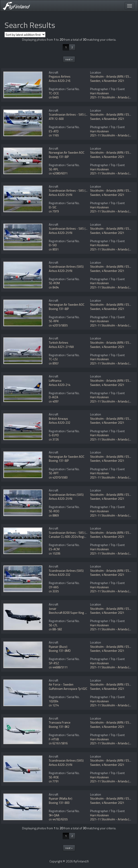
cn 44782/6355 (58, 819)
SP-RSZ (54, 663)
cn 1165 (54, 135)
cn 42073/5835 (58, 325)
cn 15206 (55, 553)
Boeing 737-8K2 (59, 727)
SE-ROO (54, 511)
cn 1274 (54, 705)
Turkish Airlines (59, 343)
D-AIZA (54, 397)
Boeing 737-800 (59, 803)
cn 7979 (54, 211)
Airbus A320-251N (61, 195)
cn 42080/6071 (58, 173)
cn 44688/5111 (58, 667)
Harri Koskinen (99, 93)
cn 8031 (54, 249)
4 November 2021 (113, 81)
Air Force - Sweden (61, 684)
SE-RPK (54, 321)
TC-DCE (54, 93)
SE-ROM (54, 283)
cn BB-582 (55, 629)
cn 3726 (54, 439)
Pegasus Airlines (60, 76)
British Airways (58, 419)
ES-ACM (54, 549)
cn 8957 (54, 363)
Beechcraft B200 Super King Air (69, 613)
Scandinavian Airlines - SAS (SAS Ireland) (75, 191)
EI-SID (53, 245)
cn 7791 (54, 781)
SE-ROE (54, 777)
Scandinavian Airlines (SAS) (66, 267)
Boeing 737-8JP (59, 157)
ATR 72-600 (56, 119)
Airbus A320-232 (60, 423)
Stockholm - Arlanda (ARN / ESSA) (112, 76)
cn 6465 (54, 97)
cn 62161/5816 (58, 743)
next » (69, 59)
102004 (54, 701)
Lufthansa (55, 381)
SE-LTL (53, 625)
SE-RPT (54, 473)
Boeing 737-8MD (60, 651)
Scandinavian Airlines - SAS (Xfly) (70, 533)
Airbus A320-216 (60, 81)
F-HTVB (54, 739)
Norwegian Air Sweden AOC (67, 152)
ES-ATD (54, 131)
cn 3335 (54, 591)
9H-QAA (54, 815)
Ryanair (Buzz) (58, 647)
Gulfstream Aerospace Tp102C (68, 689)
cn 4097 (54, 401)
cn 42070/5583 (58, 477)
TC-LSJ (53, 359)
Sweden (95, 81)
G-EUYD (54, 435)
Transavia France (60, 722)
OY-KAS (54, 587)
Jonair (53, 609)
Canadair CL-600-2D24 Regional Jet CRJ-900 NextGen (83, 537)
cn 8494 (54, 287)
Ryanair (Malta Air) (61, 798)
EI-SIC (53, 207)
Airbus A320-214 (60, 385)
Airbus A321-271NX (61, 347)
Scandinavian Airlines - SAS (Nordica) (73, 114)
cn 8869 (54, 515)
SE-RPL (54, 169)
